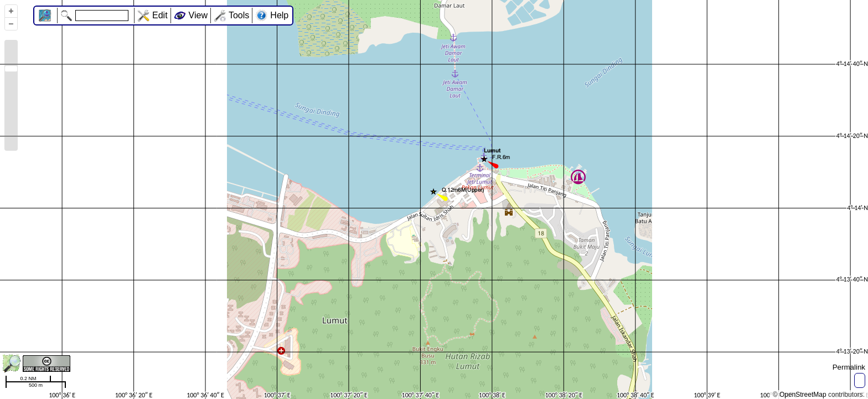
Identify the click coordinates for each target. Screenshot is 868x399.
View (198, 15)
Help (279, 15)
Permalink (849, 367)
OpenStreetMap (803, 395)
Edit (160, 15)
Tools (239, 15)
